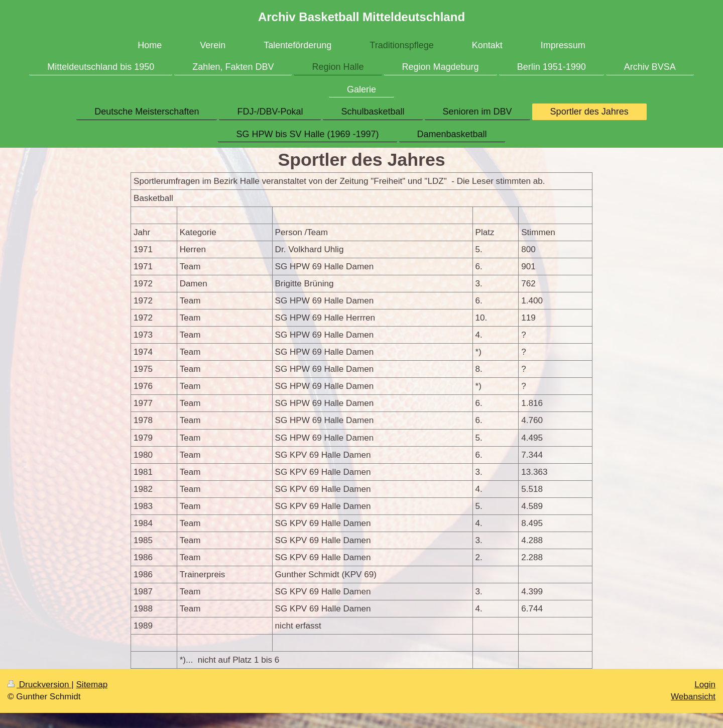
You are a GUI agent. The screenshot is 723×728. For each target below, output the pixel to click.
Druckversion (39, 685)
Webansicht (693, 697)
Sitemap (92, 685)
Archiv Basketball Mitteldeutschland (361, 17)
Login (705, 685)
